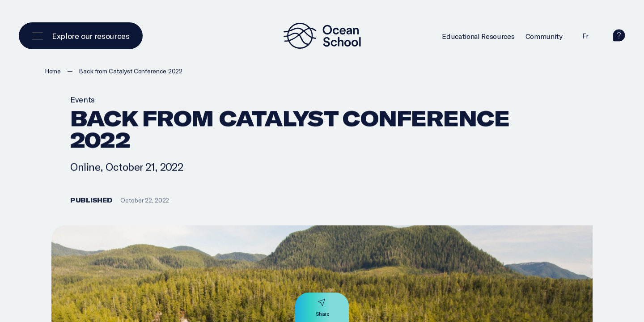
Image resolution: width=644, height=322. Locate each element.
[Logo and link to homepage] (322, 35)
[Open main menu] (81, 35)
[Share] (322, 308)
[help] (619, 38)
